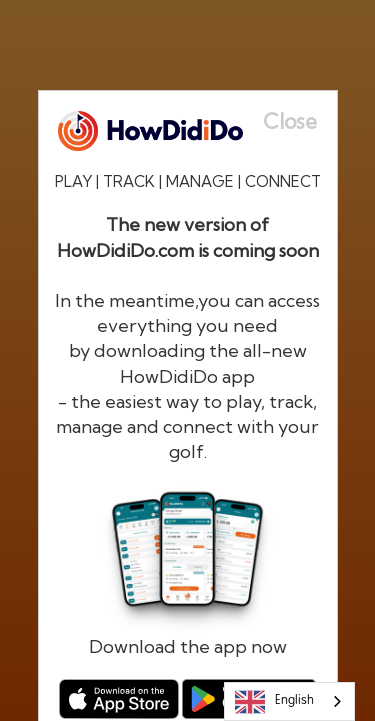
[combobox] (289, 701)
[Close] (300, 121)
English (274, 702)
